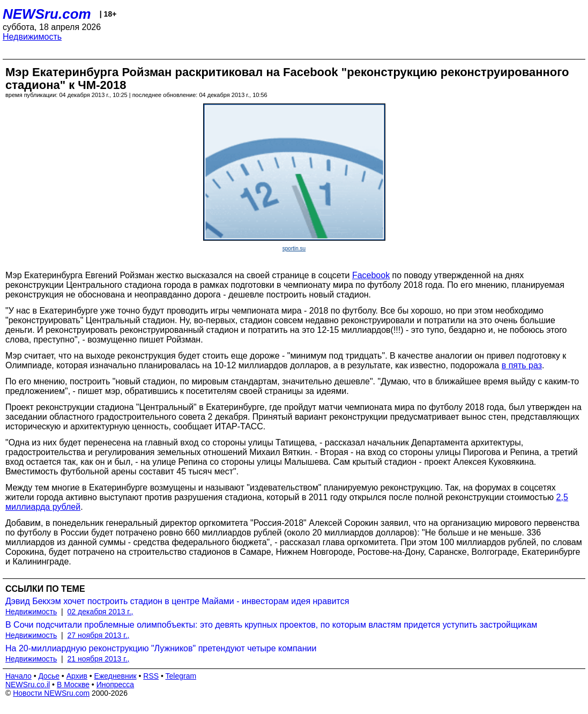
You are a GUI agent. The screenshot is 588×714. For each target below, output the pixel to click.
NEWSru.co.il (28, 685)
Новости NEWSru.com (51, 693)
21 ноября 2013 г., (99, 659)
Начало (18, 676)
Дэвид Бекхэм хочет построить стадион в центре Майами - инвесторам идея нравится (177, 601)
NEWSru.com (47, 14)
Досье (49, 676)
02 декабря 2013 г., (101, 612)
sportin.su (294, 248)
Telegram (181, 676)
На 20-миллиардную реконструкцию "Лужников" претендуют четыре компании (161, 648)
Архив (77, 676)
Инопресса (116, 685)
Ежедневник (116, 676)
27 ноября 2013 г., (99, 635)
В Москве (73, 685)
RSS (151, 676)
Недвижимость (32, 37)
